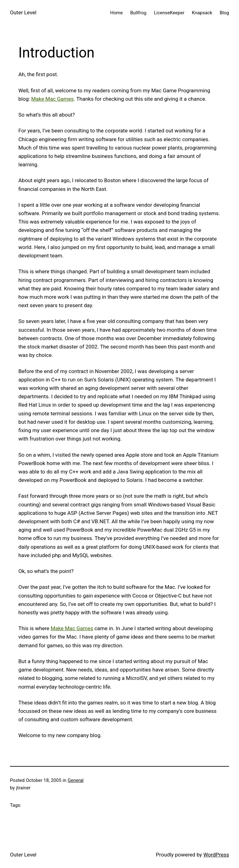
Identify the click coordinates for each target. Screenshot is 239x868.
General (75, 780)
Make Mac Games (52, 99)
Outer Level (23, 12)
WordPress (216, 855)
